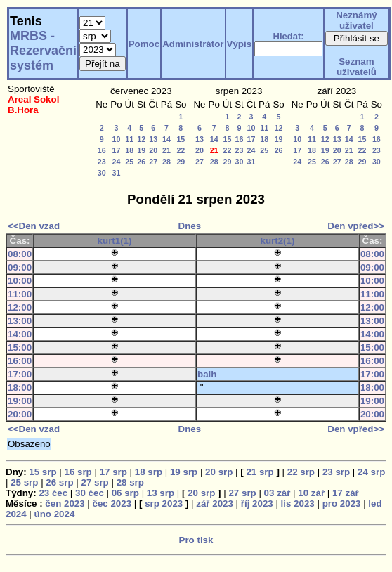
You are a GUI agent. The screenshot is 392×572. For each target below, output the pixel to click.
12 (141, 139)
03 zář (277, 493)
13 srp (161, 493)
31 (116, 173)
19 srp (184, 472)
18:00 (20, 388)
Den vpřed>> (356, 226)
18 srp (149, 472)
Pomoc (144, 44)
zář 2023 (215, 503)
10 (116, 139)
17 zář (346, 493)
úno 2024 (55, 514)
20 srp (219, 472)
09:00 (20, 267)
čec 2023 (112, 503)
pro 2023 (342, 503)
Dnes (190, 226)
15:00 (20, 347)
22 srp (301, 472)
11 (129, 139)
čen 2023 (65, 503)
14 (166, 139)
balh (207, 374)
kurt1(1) (115, 241)
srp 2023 (164, 503)
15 (181, 139)
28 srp (130, 482)
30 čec (90, 493)
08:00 (20, 254)
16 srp (78, 472)
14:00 (20, 334)
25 (129, 162)
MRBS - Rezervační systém (43, 51)
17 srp (113, 472)
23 (102, 162)
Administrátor (193, 44)
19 (141, 150)
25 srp (24, 482)
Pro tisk (196, 540)
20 (153, 150)
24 (116, 162)
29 (181, 162)
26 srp (59, 482)
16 (102, 150)
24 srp (371, 472)
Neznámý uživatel (357, 20)
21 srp (260, 472)
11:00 (20, 294)
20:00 (20, 414)
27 (153, 162)
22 (181, 150)
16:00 (20, 361)
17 (116, 150)
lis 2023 (298, 503)
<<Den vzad (34, 226)
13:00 (20, 321)
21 (166, 150)
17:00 (20, 374)
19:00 (20, 401)
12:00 (20, 307)
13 (153, 139)
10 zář (311, 493)
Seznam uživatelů (357, 67)
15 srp (43, 472)
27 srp (94, 482)
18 (129, 150)
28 (166, 162)
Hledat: (289, 36)
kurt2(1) (278, 241)
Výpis (240, 44)
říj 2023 (257, 503)
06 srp (125, 493)
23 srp (336, 472)
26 (141, 162)
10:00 (20, 281)
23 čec (53, 493)
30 (102, 173)
